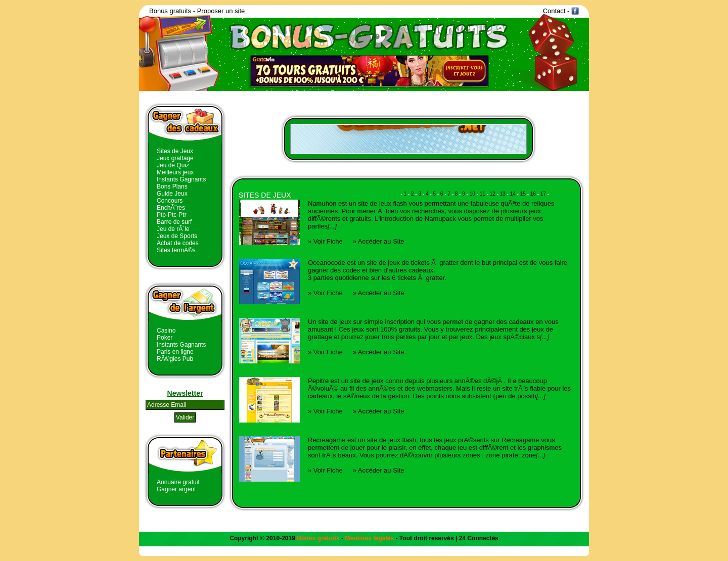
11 (483, 194)
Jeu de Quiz (173, 165)
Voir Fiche (328, 241)
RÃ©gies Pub (175, 359)
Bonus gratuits (170, 11)
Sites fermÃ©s (176, 250)
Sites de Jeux (175, 151)
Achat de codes (178, 243)
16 (533, 194)
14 (513, 194)
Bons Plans (172, 186)
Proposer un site (221, 11)
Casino (166, 331)
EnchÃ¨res (171, 208)
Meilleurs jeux (175, 172)
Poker (165, 338)
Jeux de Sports (177, 236)
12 (493, 194)
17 (543, 194)
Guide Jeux (172, 194)
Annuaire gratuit (178, 482)
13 (503, 194)
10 (472, 194)
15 (523, 194)
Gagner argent (176, 489)
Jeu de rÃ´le (173, 229)
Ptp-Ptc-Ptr (172, 215)
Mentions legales (370, 538)
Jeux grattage (175, 158)
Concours (170, 201)
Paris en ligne (175, 352)
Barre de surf (174, 222)
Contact (554, 11)
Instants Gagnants (181, 179)
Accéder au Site (381, 241)
